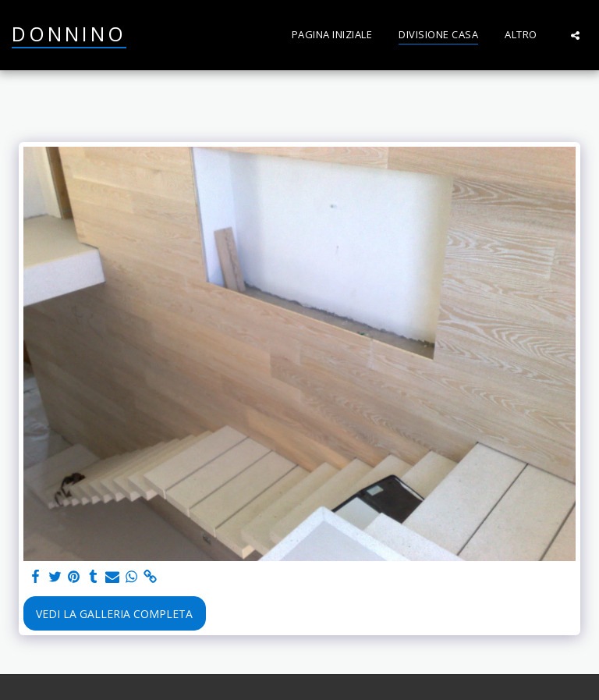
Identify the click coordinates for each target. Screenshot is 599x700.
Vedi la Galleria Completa (114, 614)
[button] (575, 35)
